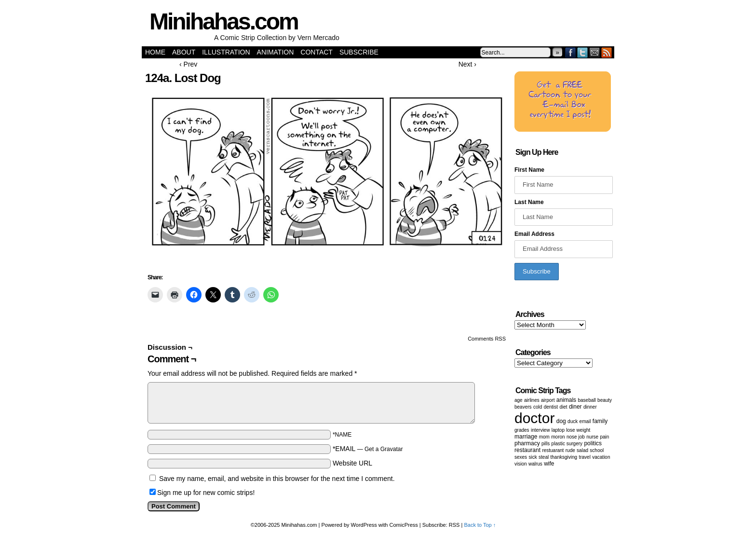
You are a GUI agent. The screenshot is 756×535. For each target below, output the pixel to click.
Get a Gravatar (384, 449)
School (597, 450)
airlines (532, 400)
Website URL (352, 463)
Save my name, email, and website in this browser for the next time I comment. (277, 479)
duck (573, 421)
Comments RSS (487, 339)
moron (558, 437)
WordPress (364, 525)
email (585, 421)
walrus (535, 464)
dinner (590, 407)
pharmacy (527, 443)
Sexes (521, 457)
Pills (546, 444)
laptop (558, 430)
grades (522, 430)
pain (605, 437)
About (184, 52)
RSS (607, 52)
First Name (529, 170)
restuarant (553, 450)
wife (549, 464)
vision (521, 464)
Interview (540, 430)
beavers (523, 407)
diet (563, 407)
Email (595, 52)
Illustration (226, 52)
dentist (551, 407)
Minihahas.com (224, 21)
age (519, 400)
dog (561, 421)
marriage (526, 437)
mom (544, 437)
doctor (534, 418)
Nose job (576, 437)
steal (544, 457)
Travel (584, 457)
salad (582, 450)
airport (548, 400)
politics (593, 443)
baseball (587, 400)
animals (566, 400)
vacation (601, 457)
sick (533, 457)
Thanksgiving (564, 457)
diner (575, 407)
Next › (467, 64)
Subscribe (359, 52)
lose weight (578, 430)
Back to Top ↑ (480, 525)
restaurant (527, 450)
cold (538, 407)
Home (155, 52)
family (600, 421)
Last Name (529, 202)
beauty (605, 400)
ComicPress (404, 525)
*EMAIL (368, 449)
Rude (570, 450)
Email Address (534, 234)
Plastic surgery (567, 444)
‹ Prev (188, 64)
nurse (592, 437)
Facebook (571, 52)
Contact (317, 52)
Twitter (583, 52)
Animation (276, 52)
